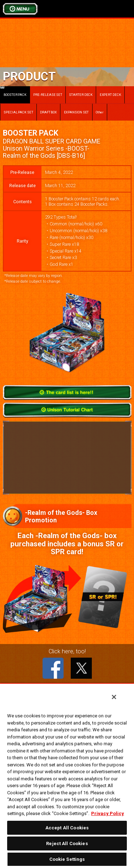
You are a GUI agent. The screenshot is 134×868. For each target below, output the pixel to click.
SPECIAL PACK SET (18, 112)
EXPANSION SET (76, 112)
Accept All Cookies (67, 828)
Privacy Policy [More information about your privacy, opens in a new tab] (108, 813)
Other (100, 112)
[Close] (114, 697)
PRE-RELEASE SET (48, 95)
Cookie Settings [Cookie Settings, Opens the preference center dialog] (67, 859)
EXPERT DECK (110, 95)
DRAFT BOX (48, 112)
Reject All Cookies (67, 843)
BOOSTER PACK (13, 91)
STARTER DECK (81, 95)
